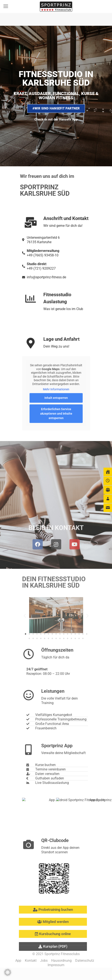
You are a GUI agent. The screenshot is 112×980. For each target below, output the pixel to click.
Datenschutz (85, 961)
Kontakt (31, 961)
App (18, 961)
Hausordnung (61, 961)
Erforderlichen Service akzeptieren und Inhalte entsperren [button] (56, 414)
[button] (8, 972)
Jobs (44, 961)
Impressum (56, 965)
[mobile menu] (6, 6)
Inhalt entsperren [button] (56, 398)
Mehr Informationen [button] (56, 389)
